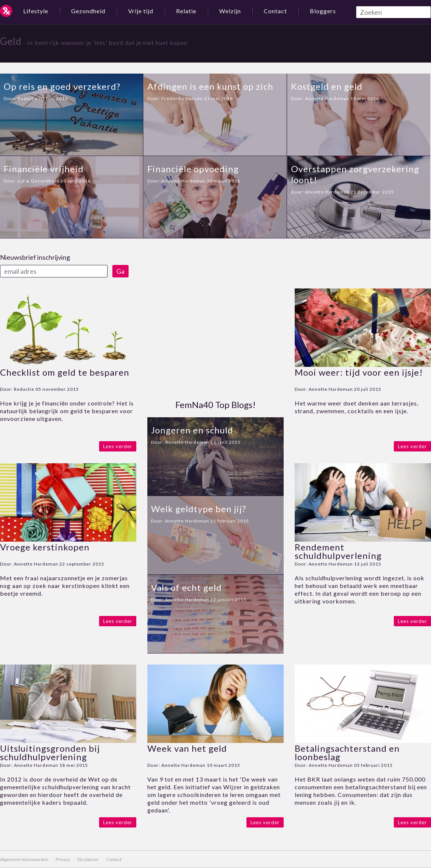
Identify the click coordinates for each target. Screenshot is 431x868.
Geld (11, 41)
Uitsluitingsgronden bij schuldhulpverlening (50, 752)
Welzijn (230, 11)
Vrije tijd (141, 11)
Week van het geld (187, 748)
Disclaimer (88, 859)
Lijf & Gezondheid (38, 181)
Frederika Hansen (182, 98)
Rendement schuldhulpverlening (338, 551)
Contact (275, 11)
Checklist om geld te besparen (65, 372)
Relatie (186, 11)
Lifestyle (36, 11)
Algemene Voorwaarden (24, 859)
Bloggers (323, 11)
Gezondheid (88, 11)
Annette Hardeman (327, 98)
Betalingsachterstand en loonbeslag (347, 752)
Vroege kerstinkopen (45, 547)
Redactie (28, 98)
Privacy (63, 859)
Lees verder (118, 446)
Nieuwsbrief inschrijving (35, 257)
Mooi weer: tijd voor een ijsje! (359, 372)
